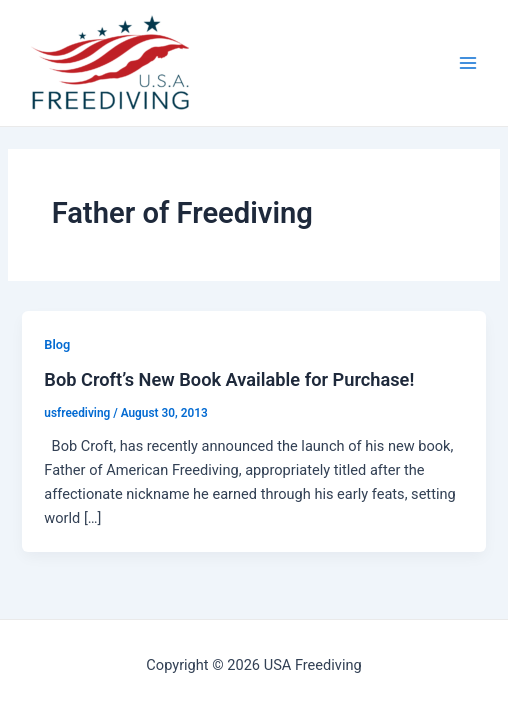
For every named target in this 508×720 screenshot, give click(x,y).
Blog (57, 344)
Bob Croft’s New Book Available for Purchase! (229, 379)
